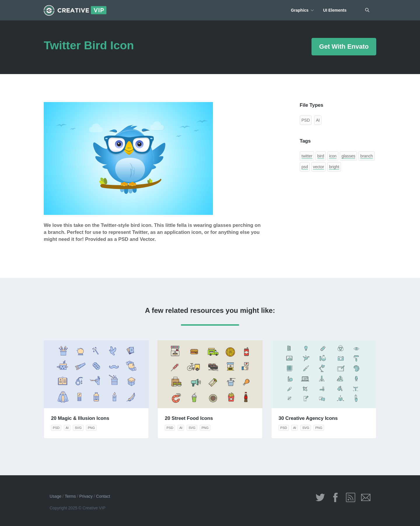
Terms (70, 496)
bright (334, 167)
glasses (348, 156)
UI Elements (335, 10)
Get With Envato (344, 47)
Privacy (86, 496)
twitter (307, 156)
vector (318, 167)
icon (333, 156)
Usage (55, 496)
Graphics (300, 10)
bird (321, 156)
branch (366, 156)
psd (305, 167)
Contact (103, 496)
